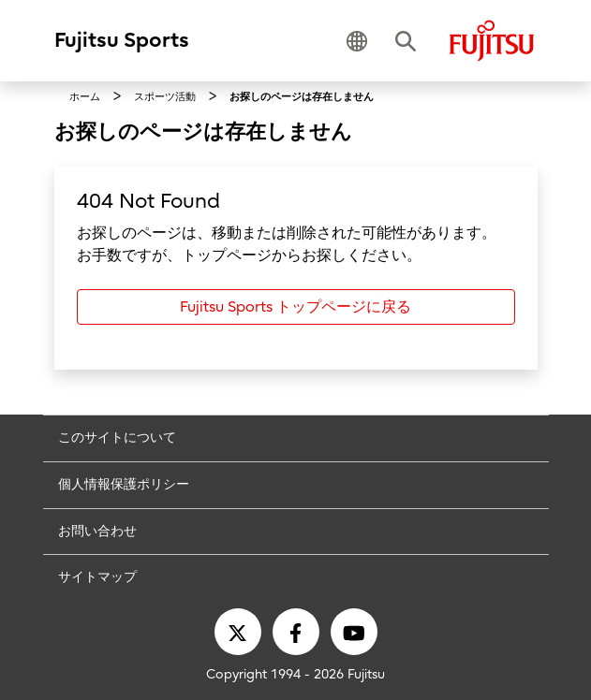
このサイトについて (117, 437)
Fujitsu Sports (122, 40)
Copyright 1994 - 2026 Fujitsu (295, 674)
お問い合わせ (97, 531)
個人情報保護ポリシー (124, 484)
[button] (357, 41)
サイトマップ (97, 577)
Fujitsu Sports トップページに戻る (295, 307)
